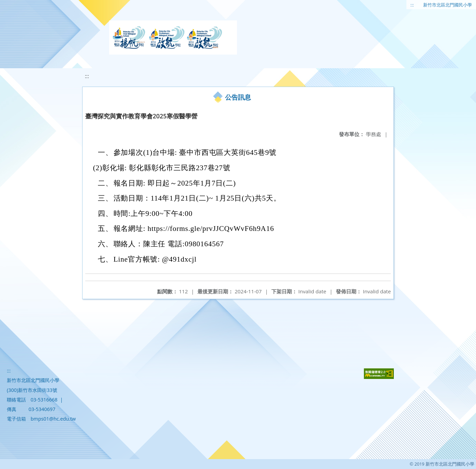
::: (412, 5)
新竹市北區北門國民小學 (448, 5)
